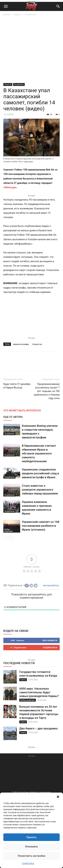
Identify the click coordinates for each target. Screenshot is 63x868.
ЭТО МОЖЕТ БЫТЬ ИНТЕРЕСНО (22, 411)
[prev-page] (5, 538)
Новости (17, 14)
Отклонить (31, 847)
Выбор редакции (9, 530)
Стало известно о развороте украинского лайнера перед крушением (40, 490)
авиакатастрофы (21, 344)
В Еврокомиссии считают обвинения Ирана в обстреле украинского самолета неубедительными (39, 453)
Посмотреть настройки (31, 856)
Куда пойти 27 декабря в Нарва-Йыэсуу (17, 386)
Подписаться (50, 647)
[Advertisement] (32, 50)
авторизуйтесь (51, 585)
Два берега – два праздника (38, 728)
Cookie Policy (28, 863)
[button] (58, 797)
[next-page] (11, 538)
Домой (7, 14)
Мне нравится (50, 640)
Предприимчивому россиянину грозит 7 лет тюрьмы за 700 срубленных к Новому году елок (47, 391)
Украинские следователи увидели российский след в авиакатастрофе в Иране (40, 473)
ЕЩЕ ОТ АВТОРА (13, 417)
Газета (23, 680)
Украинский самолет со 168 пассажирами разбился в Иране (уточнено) (41, 526)
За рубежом (30, 14)
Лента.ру (10, 187)
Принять (31, 837)
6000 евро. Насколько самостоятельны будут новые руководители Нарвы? (39, 692)
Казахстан (37, 344)
